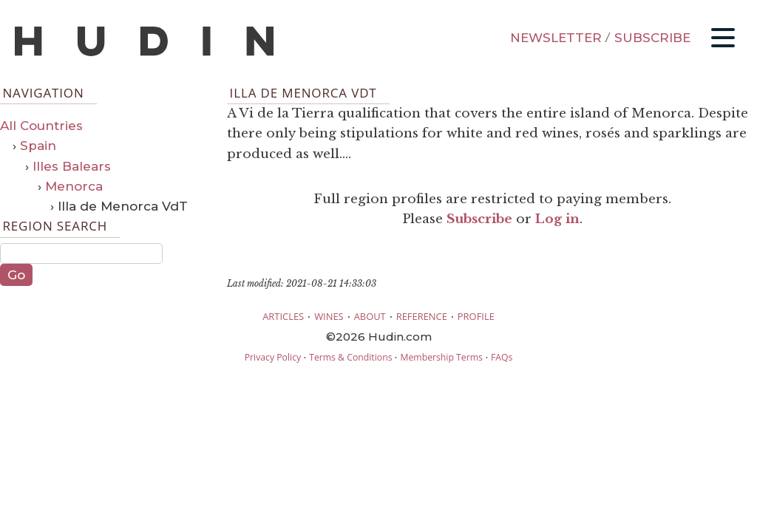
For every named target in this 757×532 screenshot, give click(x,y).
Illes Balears (72, 166)
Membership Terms (441, 357)
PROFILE (476, 316)
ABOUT (370, 316)
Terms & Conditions (350, 357)
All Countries (41, 126)
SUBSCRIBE (652, 38)
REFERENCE (422, 316)
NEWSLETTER (556, 38)
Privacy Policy (273, 357)
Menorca (74, 186)
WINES (329, 316)
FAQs (502, 357)
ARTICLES (283, 316)
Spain (38, 146)
